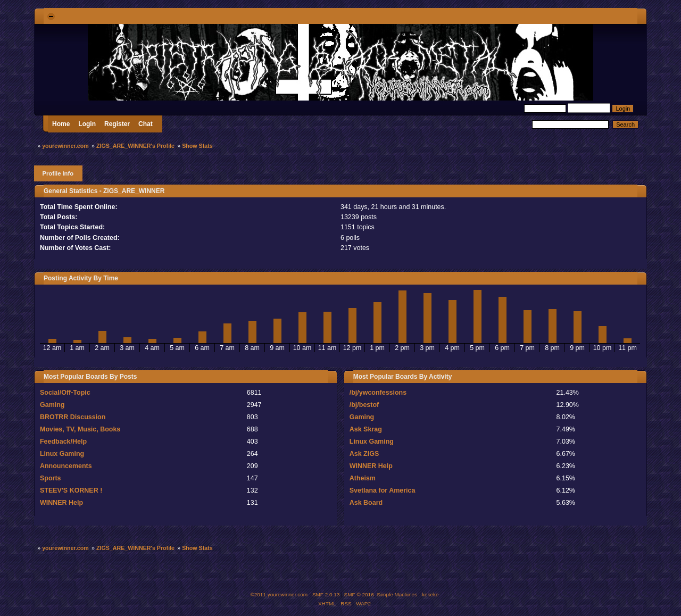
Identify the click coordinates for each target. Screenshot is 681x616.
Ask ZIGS (364, 454)
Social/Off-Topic (65, 393)
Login (87, 124)
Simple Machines (397, 594)
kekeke (430, 594)
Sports (51, 478)
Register (117, 124)
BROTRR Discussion (73, 417)
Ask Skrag (366, 429)
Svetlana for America (383, 490)
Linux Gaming (62, 454)
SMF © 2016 (359, 594)
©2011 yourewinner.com (279, 594)
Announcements (66, 466)
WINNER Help (61, 503)
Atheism (363, 478)
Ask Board (366, 503)
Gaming (52, 405)
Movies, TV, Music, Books (80, 429)
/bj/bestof (364, 405)
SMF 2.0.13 (326, 594)
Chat (146, 124)
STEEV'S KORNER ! (71, 490)
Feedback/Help (63, 442)
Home (61, 124)
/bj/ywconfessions (378, 393)
